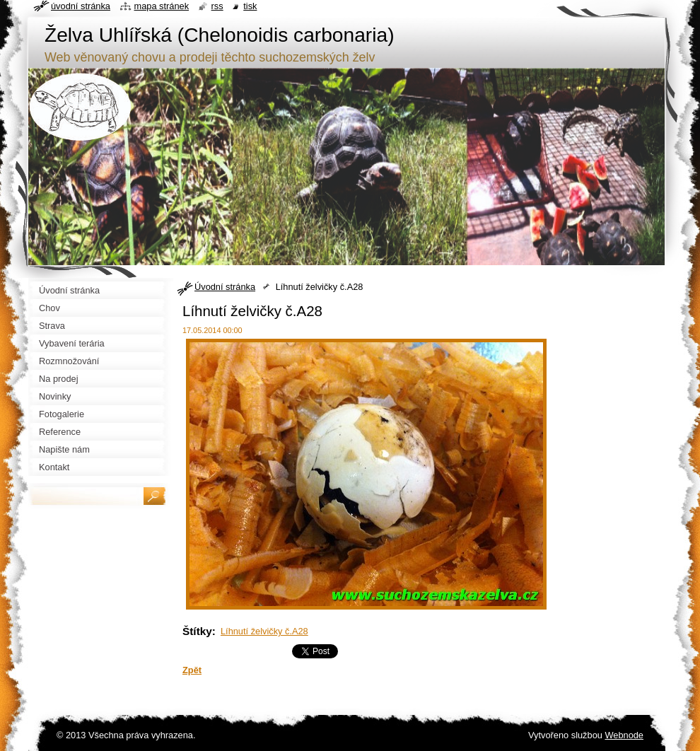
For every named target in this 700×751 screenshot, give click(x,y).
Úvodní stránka (225, 287)
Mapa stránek (162, 6)
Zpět (192, 670)
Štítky (197, 631)
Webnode (624, 735)
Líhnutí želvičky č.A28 (264, 631)
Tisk (250, 6)
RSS (217, 6)
